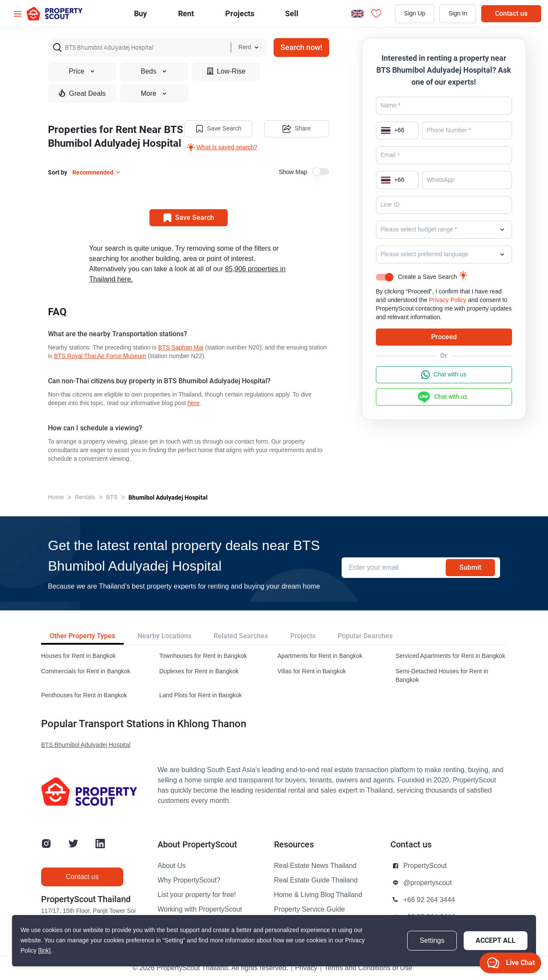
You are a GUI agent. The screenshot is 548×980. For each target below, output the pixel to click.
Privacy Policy (448, 300)
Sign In (458, 13)
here (194, 403)
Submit (470, 567)
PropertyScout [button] (425, 866)
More (154, 94)
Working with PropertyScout (200, 909)
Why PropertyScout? (189, 880)
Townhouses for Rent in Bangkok (203, 656)
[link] (44, 951)
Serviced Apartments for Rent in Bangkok (450, 656)
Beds (154, 71)
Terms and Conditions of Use (368, 968)
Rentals (85, 497)
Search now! (301, 47)
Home (56, 497)
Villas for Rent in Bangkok (312, 671)
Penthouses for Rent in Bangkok (84, 695)
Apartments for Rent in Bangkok (320, 656)
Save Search (218, 129)
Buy (140, 13)
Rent (186, 13)
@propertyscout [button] (427, 883)
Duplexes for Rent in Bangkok (199, 671)
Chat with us (444, 375)
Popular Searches (365, 636)
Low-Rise (226, 71)
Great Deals (82, 93)
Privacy (306, 968)
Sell (292, 13)
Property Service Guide (309, 909)
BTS (112, 497)
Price (82, 71)
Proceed (444, 337)
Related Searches (241, 636)
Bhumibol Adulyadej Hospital (168, 497)
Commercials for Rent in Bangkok (86, 671)
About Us (172, 866)
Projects (303, 636)
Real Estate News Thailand (315, 866)
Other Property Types (82, 636)
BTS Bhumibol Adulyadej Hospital (86, 745)
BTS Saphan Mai (181, 348)
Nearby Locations (164, 636)
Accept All (496, 940)
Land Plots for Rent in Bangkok (201, 695)
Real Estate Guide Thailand (316, 880)
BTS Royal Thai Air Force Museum (100, 356)
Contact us (511, 13)
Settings (432, 941)
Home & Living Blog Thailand (318, 895)
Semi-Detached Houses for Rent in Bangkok (442, 676)
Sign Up (415, 13)
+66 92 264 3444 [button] (429, 900)
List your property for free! (197, 895)
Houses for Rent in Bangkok (78, 656)
